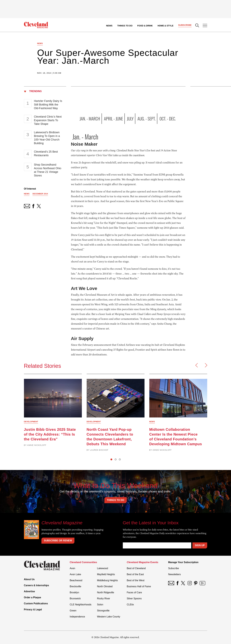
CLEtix (130, 605)
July (130, 119)
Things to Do (125, 26)
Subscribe (185, 25)
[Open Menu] (205, 26)
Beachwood (76, 580)
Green (73, 611)
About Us (29, 579)
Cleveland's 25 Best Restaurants (46, 153)
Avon (72, 568)
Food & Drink (145, 26)
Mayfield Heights (106, 574)
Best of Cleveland (136, 568)
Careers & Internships (36, 585)
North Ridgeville (106, 592)
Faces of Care (134, 592)
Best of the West (136, 580)
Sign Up (200, 545)
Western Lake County (109, 617)
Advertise (29, 591)
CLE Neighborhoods (81, 605)
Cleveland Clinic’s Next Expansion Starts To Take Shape (48, 120)
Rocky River (104, 598)
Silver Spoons (134, 598)
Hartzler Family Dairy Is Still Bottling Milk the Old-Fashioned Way (48, 105)
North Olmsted (105, 586)
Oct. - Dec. (168, 119)
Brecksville (75, 586)
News (109, 26)
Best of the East (135, 574)
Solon (100, 605)
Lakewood (103, 568)
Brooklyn (74, 592)
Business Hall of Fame (139, 586)
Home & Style (166, 26)
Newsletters (174, 574)
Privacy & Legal (33, 610)
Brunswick (75, 598)
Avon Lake (75, 574)
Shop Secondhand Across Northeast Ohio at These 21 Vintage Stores (48, 170)
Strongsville (103, 611)
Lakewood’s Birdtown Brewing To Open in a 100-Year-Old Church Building (47, 138)
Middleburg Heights (107, 580)
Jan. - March (90, 119)
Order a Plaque (33, 597)
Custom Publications (36, 603)
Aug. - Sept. (146, 119)
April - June (113, 119)
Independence (77, 617)
